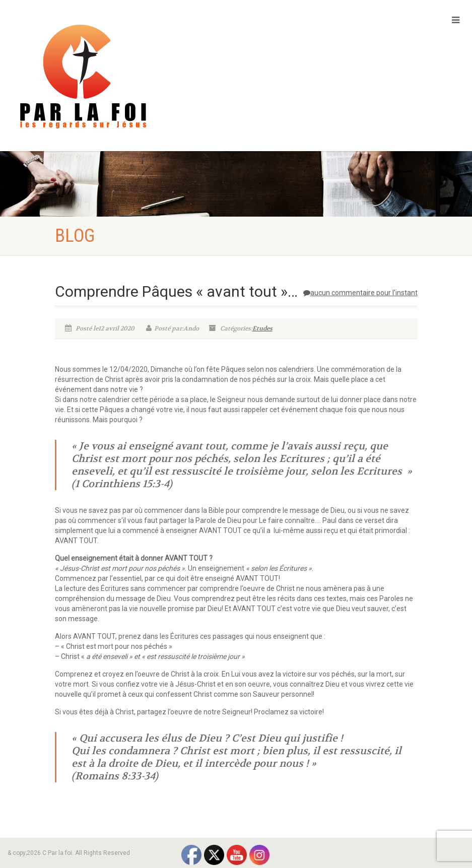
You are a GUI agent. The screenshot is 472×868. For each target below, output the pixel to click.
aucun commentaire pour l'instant (360, 293)
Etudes (262, 328)
